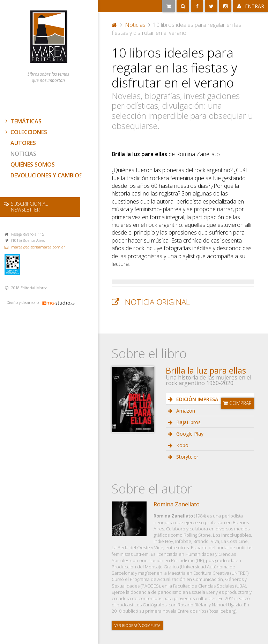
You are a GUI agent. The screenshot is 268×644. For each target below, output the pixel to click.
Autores (23, 143)
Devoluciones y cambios (46, 175)
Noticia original (157, 302)
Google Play (189, 434)
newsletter (29, 207)
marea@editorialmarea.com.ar (38, 247)
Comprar (237, 403)
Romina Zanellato (177, 504)
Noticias (23, 154)
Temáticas (23, 121)
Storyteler (187, 457)
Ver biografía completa (137, 626)
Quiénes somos (33, 164)
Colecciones (25, 132)
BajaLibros (188, 422)
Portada (114, 25)
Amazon (185, 411)
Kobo (182, 445)
